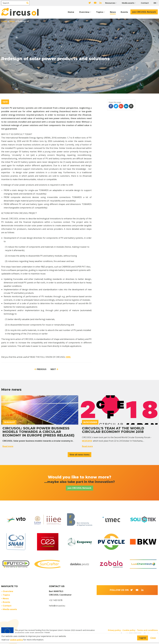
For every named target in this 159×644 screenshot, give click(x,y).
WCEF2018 (87, 441)
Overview (84, 12)
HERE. (68, 357)
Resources (110, 3)
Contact (145, 3)
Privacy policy (114, 630)
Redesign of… (24, 21)
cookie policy (16, 640)
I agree (143, 638)
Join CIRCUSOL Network (144, 12)
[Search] (15, 3)
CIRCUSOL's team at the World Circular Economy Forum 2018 (113, 430)
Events (124, 12)
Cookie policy (129, 630)
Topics (100, 12)
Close (153, 638)
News (113, 12)
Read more (8, 446)
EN (155, 3)
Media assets (128, 3)
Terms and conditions (147, 630)
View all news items (79, 455)
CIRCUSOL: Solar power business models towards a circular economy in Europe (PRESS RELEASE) (38, 432)
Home (71, 12)
